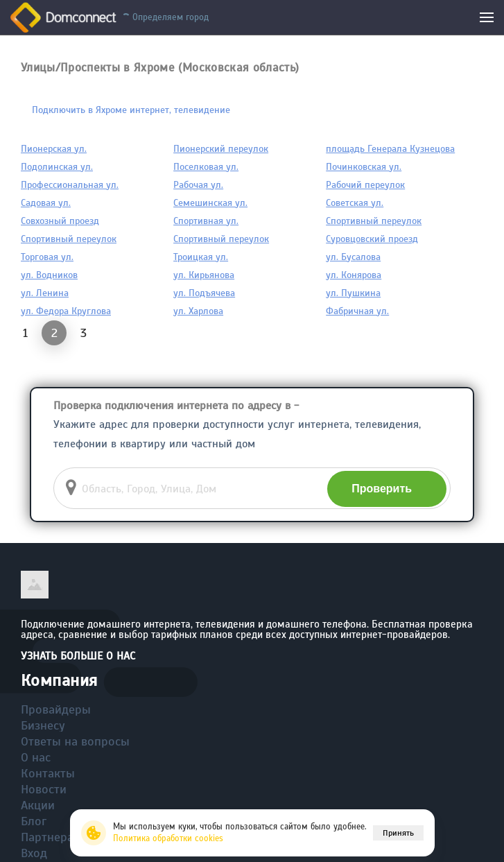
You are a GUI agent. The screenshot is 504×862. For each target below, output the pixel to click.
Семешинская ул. (210, 203)
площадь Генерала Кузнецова (390, 149)
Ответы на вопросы (75, 741)
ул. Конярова (354, 275)
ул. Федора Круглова (66, 311)
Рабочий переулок (365, 185)
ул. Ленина (45, 293)
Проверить (382, 489)
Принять (398, 833)
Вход (34, 853)
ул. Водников (49, 275)
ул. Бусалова (353, 257)
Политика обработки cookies (168, 838)
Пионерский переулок (221, 149)
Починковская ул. (364, 167)
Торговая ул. (47, 257)
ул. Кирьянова (204, 275)
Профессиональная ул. (70, 185)
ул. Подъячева (204, 293)
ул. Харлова (198, 311)
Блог (34, 821)
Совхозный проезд (60, 221)
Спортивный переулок (374, 221)
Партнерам (52, 837)
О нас (36, 757)
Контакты (48, 773)
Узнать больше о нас (78, 656)
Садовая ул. (46, 203)
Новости (44, 789)
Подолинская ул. (57, 167)
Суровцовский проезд (372, 239)
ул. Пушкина (353, 293)
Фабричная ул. (357, 311)
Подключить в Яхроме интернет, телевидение (131, 110)
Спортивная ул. (206, 221)
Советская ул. (355, 203)
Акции (38, 805)
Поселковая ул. (206, 167)
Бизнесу (43, 725)
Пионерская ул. (54, 149)
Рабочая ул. (198, 185)
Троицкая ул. (201, 257)
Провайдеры (56, 709)
